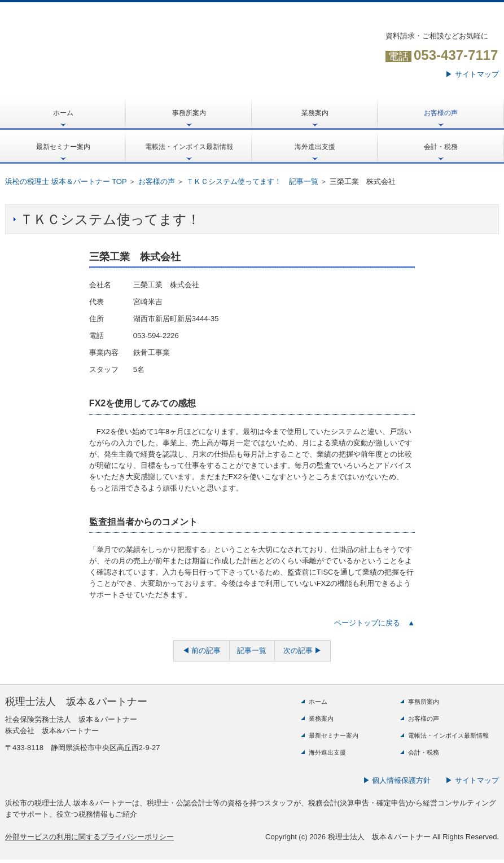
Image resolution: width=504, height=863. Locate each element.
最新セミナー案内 (63, 147)
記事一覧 (252, 650)
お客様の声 (441, 113)
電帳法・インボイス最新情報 (189, 147)
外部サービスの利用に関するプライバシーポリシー (89, 837)
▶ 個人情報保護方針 (397, 780)
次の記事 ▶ (303, 650)
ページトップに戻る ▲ (374, 623)
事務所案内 (189, 113)
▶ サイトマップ (472, 74)
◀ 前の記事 (202, 650)
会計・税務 (441, 147)
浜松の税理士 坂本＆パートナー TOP (66, 181)
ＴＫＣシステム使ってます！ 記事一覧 (252, 181)
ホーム (63, 113)
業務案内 (315, 113)
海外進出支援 (315, 147)
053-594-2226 (156, 336)
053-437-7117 (456, 55)
